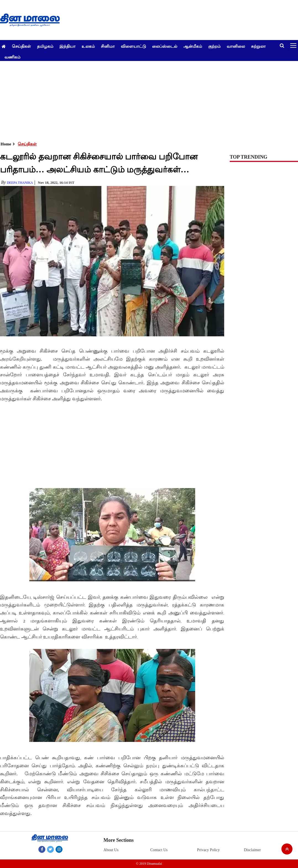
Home (6, 144)
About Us (111, 850)
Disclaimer (252, 850)
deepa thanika (20, 183)
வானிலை (236, 46)
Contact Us (159, 850)
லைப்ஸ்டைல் (165, 46)
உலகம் (88, 46)
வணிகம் (12, 57)
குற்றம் (214, 46)
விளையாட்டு (133, 46)
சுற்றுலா (258, 46)
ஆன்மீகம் (193, 46)
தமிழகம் (45, 46)
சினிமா (108, 46)
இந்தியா (67, 46)
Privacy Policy (208, 850)
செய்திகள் (21, 46)
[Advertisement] (147, 100)
